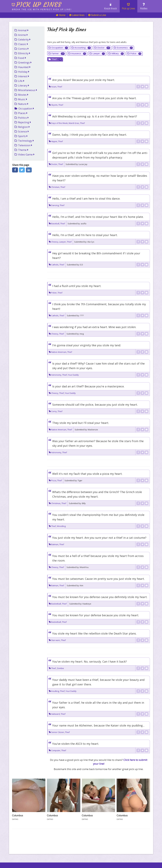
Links (16, 858)
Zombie (60, 668)
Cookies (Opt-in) (117, 858)
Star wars (56, 640)
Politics (23, 118)
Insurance (79, 53)
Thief (57, 59)
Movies (23, 95)
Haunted (24, 67)
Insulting (55, 691)
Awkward (55, 714)
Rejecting (25, 122)
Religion (24, 127)
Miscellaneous (28, 90)
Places (23, 113)
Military (118, 53)
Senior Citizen (58, 732)
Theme (23, 150)
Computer (56, 750)
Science (23, 131)
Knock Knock (111, 6)
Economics (125, 48)
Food (22, 58)
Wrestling (61, 526)
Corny (54, 411)
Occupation (26, 108)
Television (25, 145)
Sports (23, 136)
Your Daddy (73, 375)
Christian (55, 187)
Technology (26, 141)
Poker (54, 293)
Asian (54, 87)
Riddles (144, 6)
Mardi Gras (74, 123)
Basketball (56, 604)
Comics (23, 49)
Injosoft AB (41, 853)
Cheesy (55, 242)
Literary (24, 85)
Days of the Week (59, 123)
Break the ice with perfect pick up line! (42, 10)
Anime (23, 35)
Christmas (56, 503)
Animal (23, 30)
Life (21, 81)
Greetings (25, 62)
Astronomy (56, 375)
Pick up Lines (129, 6)
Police (136, 53)
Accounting (83, 48)
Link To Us (31, 858)
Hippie (54, 141)
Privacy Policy (73, 858)
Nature (23, 104)
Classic (23, 44)
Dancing (55, 205)
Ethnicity (24, 53)
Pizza (54, 480)
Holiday (24, 72)
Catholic (55, 265)
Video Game (26, 154)
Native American (59, 352)
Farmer (58, 53)
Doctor (104, 48)
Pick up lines (39, 5)
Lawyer (99, 53)
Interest (24, 76)
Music (23, 99)
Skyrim (54, 105)
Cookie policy (51, 858)
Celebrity (24, 39)
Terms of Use (94, 858)
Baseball (55, 224)
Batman (55, 544)
